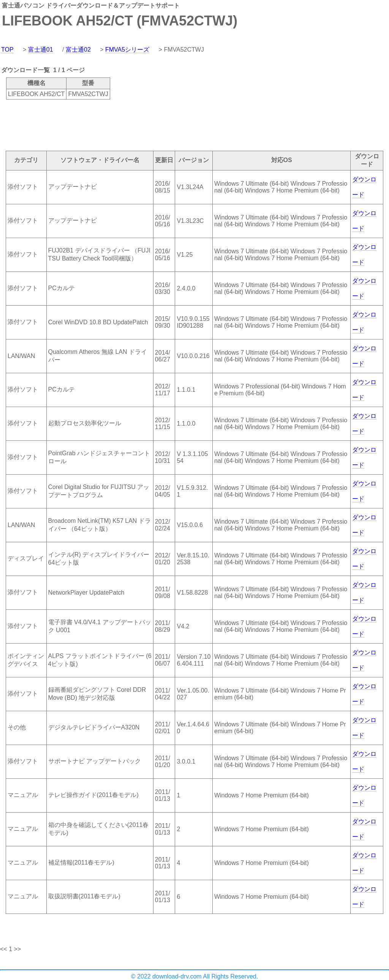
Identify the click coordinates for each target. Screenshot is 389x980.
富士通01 (41, 50)
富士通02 (78, 50)
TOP (7, 50)
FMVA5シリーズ (127, 50)
